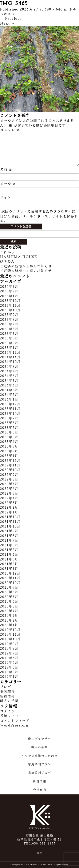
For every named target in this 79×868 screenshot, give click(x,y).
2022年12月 (10, 461)
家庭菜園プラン (39, 764)
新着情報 (7, 696)
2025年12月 (10, 301)
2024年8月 (9, 367)
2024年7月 (9, 371)
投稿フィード (11, 716)
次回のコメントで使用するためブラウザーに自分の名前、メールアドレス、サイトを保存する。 (39, 216)
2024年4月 (9, 385)
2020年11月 (10, 578)
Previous (11, 19)
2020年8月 (9, 592)
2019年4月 (9, 663)
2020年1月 (9, 625)
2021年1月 (9, 569)
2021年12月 (10, 517)
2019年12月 (10, 630)
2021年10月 (10, 526)
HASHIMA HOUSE (19, 257)
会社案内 (39, 790)
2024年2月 (9, 395)
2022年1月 (9, 512)
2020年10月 (10, 583)
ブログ (6, 687)
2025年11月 (10, 306)
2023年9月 (9, 418)
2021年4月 (9, 555)
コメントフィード (15, 721)
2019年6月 (9, 658)
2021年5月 (9, 550)
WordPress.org (14, 725)
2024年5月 (9, 381)
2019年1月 (9, 677)
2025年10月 (10, 310)
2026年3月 (9, 287)
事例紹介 (7, 692)
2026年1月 (9, 296)
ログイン (7, 711)
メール (8, 184)
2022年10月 (10, 470)
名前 (6, 170)
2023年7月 (9, 428)
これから (7, 252)
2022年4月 (9, 498)
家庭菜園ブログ (39, 773)
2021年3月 (9, 559)
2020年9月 (9, 588)
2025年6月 (9, 329)
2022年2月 (9, 508)
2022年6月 (9, 489)
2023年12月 (10, 404)
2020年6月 (9, 602)
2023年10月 (10, 414)
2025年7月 (9, 324)
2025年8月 (9, 320)
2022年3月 (9, 503)
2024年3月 (9, 390)
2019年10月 (10, 639)
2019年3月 (9, 668)
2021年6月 (9, 545)
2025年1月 (9, 348)
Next (7, 24)
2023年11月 (10, 409)
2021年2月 (9, 564)
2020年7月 (9, 597)
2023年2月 (9, 451)
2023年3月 (9, 446)
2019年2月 (9, 672)
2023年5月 (9, 437)
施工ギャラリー (39, 739)
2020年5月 (9, 606)
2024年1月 (9, 399)
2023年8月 (9, 423)
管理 (39, 853)
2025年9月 (9, 315)
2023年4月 (9, 442)
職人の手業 (9, 701)
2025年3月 (9, 338)
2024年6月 (9, 376)
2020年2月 (9, 621)
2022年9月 (9, 475)
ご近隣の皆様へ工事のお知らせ (26, 266)
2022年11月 (10, 465)
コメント (10, 130)
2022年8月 (9, 479)
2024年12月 (10, 353)
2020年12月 (10, 573)
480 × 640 (54, 9)
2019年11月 (10, 635)
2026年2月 (9, 291)
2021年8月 (9, 536)
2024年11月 (10, 357)
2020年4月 (9, 611)
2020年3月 (9, 616)
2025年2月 (9, 343)
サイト (6, 198)
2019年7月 (9, 653)
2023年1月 (9, 456)
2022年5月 (9, 494)
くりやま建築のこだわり (40, 756)
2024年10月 (10, 362)
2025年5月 (9, 334)
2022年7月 (9, 484)
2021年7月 (9, 541)
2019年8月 (9, 649)
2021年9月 (9, 531)
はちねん (7, 262)
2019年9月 (9, 644)
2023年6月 (9, 432)
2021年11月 (10, 522)
